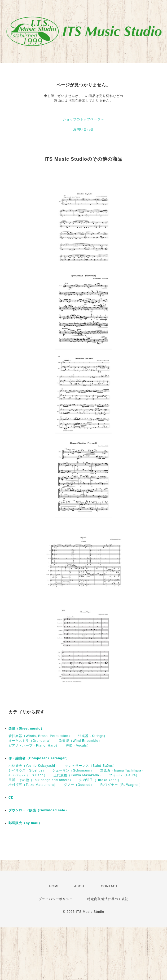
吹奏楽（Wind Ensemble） (80, 741)
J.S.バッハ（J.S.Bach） (28, 775)
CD (11, 798)
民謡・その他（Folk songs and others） (41, 780)
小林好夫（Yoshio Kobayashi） (34, 766)
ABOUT (80, 886)
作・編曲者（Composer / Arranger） (39, 758)
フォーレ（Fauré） (124, 775)
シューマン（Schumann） (73, 770)
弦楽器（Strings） (93, 736)
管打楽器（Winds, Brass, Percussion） (40, 736)
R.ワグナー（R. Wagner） (121, 785)
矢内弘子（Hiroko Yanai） (100, 780)
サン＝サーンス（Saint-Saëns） (91, 766)
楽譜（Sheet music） (26, 728)
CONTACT (109, 886)
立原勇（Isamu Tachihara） (122, 770)
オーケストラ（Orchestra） (30, 741)
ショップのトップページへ (83, 119)
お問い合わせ (83, 129)
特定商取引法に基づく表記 (108, 899)
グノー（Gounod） (79, 785)
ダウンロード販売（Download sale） (39, 810)
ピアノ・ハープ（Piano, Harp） (34, 745)
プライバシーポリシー (56, 899)
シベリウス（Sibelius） (27, 770)
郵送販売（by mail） (25, 823)
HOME (54, 886)
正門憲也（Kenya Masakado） (78, 775)
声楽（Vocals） (78, 745)
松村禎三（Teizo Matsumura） (33, 785)
